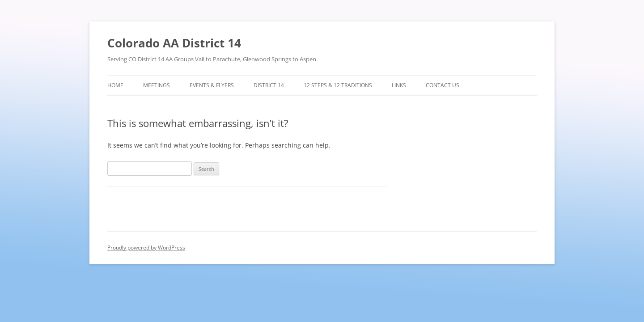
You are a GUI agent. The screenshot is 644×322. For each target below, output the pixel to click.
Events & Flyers (212, 85)
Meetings (157, 85)
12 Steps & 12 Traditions (338, 85)
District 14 (269, 85)
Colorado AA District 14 (174, 43)
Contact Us (443, 85)
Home (115, 85)
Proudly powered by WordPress (146, 248)
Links (399, 85)
